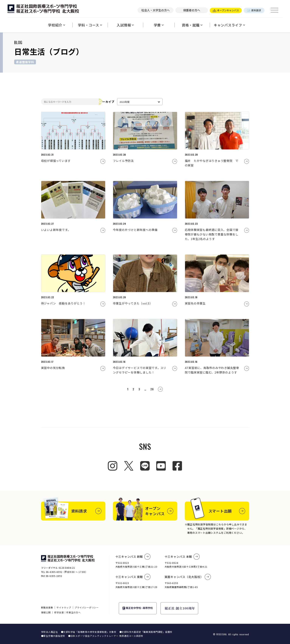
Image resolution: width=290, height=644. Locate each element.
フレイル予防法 (123, 161)
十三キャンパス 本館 (182, 557)
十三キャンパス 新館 (133, 557)
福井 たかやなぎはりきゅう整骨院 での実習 (212, 163)
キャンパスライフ (229, 25)
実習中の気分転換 (53, 368)
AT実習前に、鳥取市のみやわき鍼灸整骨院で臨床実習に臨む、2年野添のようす (212, 370)
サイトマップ (64, 607)
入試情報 (125, 25)
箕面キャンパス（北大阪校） (188, 577)
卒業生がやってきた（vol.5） (133, 303)
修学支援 (59, 612)
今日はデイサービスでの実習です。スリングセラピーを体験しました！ (140, 370)
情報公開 (46, 612)
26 (152, 389)
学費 (159, 25)
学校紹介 (57, 25)
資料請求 (254, 10)
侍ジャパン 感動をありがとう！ (63, 303)
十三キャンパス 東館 (133, 577)
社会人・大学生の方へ (155, 10)
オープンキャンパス (226, 10)
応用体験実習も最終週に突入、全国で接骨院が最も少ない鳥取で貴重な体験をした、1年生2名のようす (212, 234)
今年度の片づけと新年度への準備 (135, 230)
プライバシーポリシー (87, 607)
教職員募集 (47, 607)
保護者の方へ (192, 10)
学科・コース (90, 25)
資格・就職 (192, 25)
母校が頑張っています (56, 161)
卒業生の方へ (73, 612)
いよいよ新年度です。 (56, 230)
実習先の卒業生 (195, 303)
